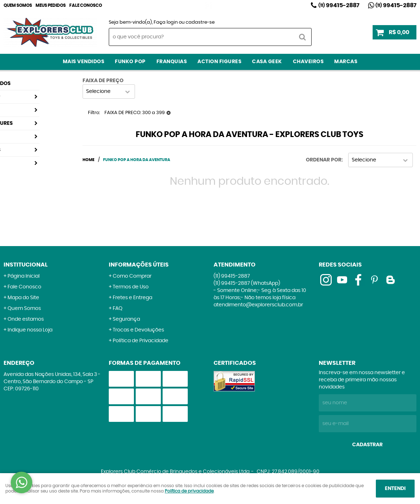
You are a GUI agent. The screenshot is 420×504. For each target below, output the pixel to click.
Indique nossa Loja (30, 330)
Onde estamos (26, 319)
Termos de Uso (131, 287)
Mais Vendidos (84, 62)
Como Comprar (132, 276)
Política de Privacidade (141, 341)
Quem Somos (18, 5)
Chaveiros (308, 62)
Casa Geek (267, 62)
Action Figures (219, 62)
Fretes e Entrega (132, 298)
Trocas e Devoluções (138, 330)
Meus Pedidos (51, 5)
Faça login (166, 22)
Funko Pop (130, 62)
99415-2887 (339, 5)
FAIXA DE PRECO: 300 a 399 (135, 113)
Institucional (26, 265)
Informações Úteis (139, 265)
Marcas (346, 62)
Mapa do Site (23, 298)
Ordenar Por (324, 160)
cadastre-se (200, 22)
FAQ (118, 308)
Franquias (172, 62)
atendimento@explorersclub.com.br (258, 305)
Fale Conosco (86, 5)
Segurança (126, 319)
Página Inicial (24, 276)
